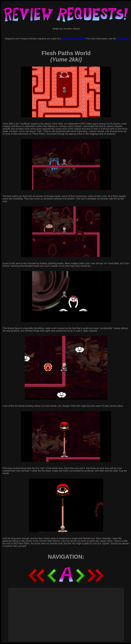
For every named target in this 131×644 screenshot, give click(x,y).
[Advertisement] (59, 612)
